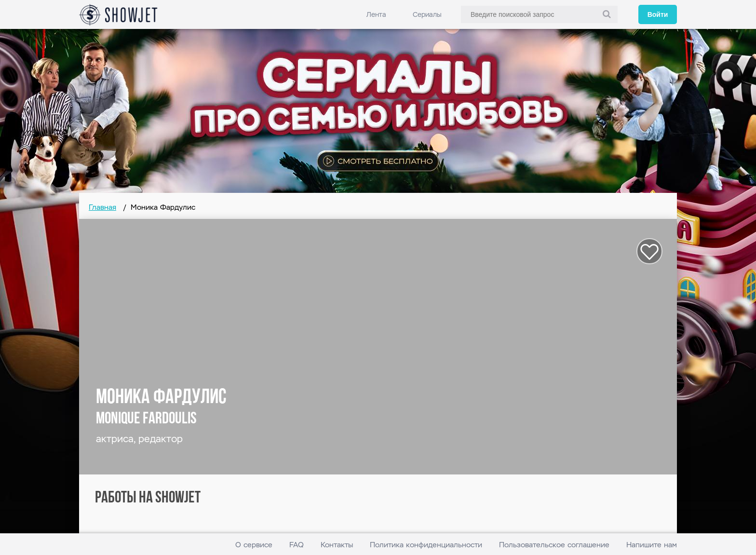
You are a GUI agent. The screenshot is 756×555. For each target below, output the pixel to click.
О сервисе (254, 545)
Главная (102, 207)
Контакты (337, 545)
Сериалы (427, 14)
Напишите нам (652, 545)
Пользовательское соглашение (554, 545)
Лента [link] (376, 14)
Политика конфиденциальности (426, 545)
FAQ (297, 545)
